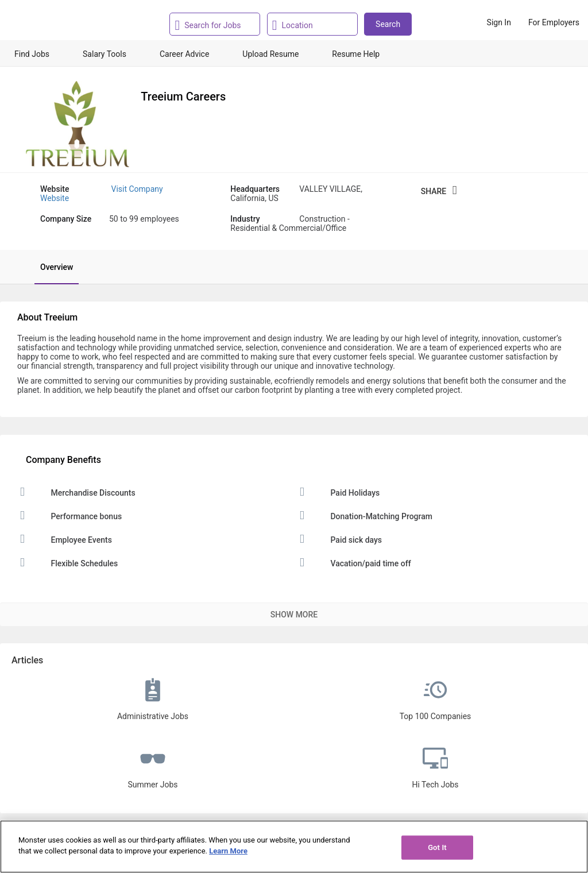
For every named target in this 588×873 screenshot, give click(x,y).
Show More (294, 615)
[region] (294, 847)
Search (388, 24)
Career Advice (184, 54)
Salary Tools (105, 54)
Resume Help (356, 54)
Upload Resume (270, 54)
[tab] (51, 267)
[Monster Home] (59, 22)
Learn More (228, 851)
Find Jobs (32, 54)
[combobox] (218, 24)
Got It (437, 847)
